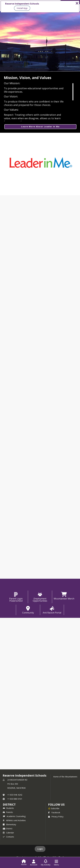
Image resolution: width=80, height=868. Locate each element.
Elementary (9, 824)
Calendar (8, 833)
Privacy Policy (56, 817)
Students (8, 808)
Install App (22, 8)
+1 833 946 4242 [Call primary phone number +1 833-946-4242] (15, 795)
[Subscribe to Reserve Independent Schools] (54, 808)
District (8, 829)
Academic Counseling (14, 816)
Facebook (54, 812)
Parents (8, 812)
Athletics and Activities (14, 820)
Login (40, 849)
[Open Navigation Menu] (56, 863)
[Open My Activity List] (46, 863)
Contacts (8, 837)
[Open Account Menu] (34, 863)
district (9, 805)
